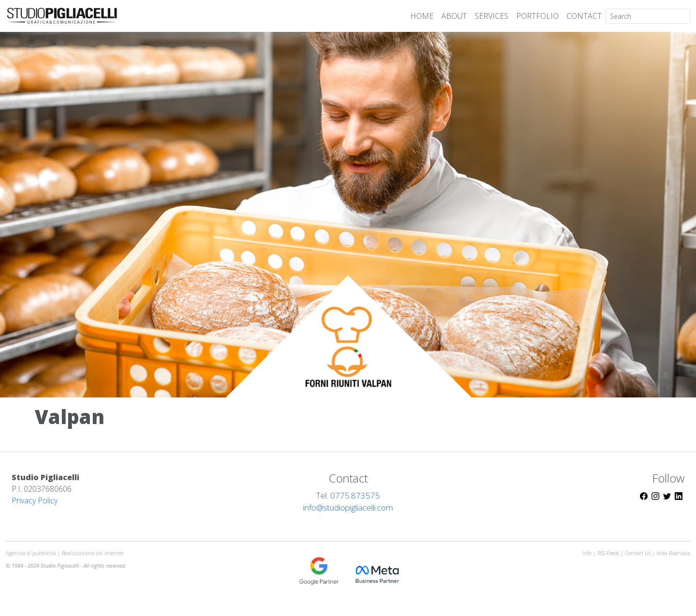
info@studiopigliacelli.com (348, 507)
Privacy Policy (35, 500)
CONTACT (584, 16)
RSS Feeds (609, 553)
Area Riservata (673, 553)
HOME (422, 16)
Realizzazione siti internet (93, 553)
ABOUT (454, 16)
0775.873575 (355, 495)
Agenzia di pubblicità (32, 553)
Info (587, 553)
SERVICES (492, 16)
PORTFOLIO (537, 16)
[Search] (648, 16)
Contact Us (638, 553)
